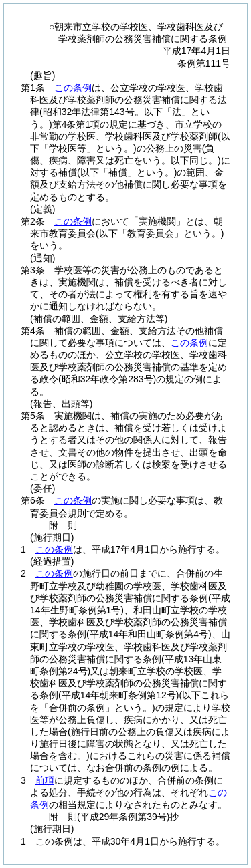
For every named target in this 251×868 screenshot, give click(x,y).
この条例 (73, 88)
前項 (45, 780)
